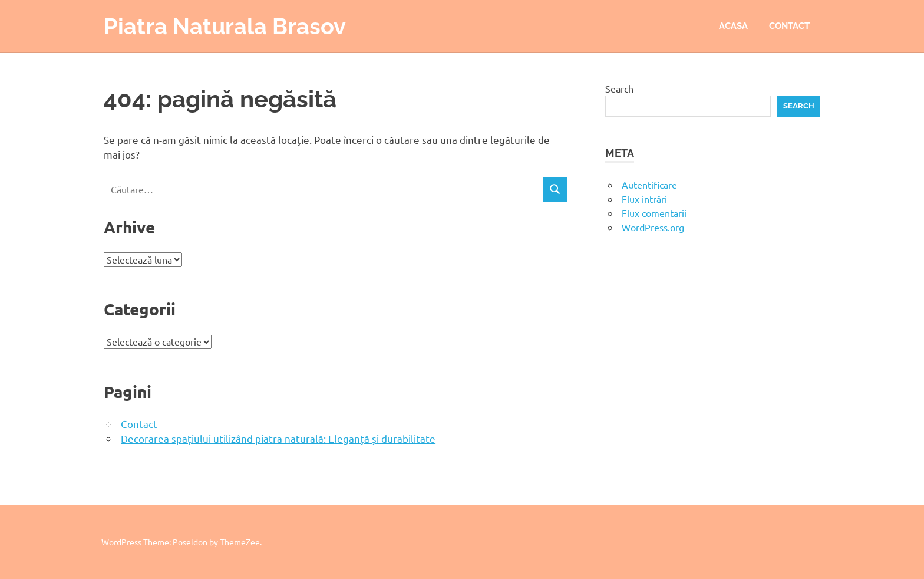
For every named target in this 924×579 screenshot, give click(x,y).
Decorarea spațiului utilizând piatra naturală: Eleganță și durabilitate (278, 438)
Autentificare (649, 185)
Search (619, 88)
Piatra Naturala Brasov (225, 26)
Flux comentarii (654, 213)
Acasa (733, 26)
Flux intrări (644, 199)
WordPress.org (653, 227)
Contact (789, 26)
